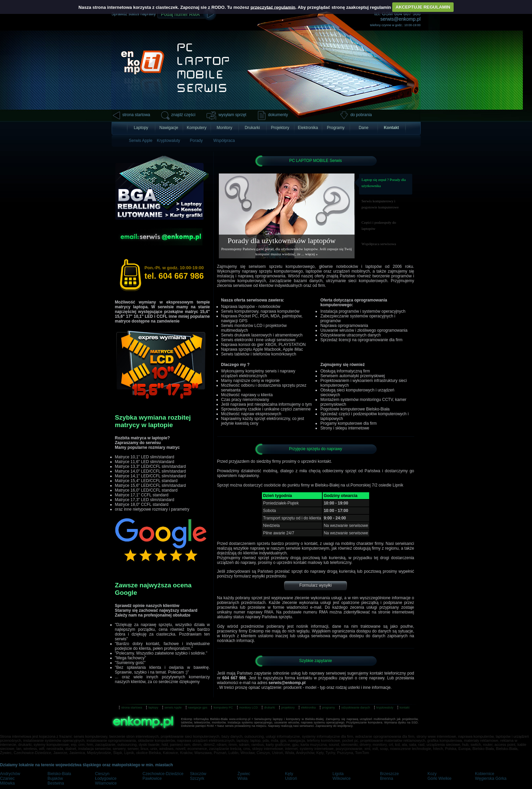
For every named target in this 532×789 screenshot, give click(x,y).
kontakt (405, 708)
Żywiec (244, 774)
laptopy (153, 708)
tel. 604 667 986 (174, 273)
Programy (336, 128)
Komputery (196, 128)
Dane (364, 128)
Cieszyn (102, 774)
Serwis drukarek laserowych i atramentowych (262, 335)
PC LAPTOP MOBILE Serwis (316, 161)
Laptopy (141, 128)
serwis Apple (173, 708)
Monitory (224, 128)
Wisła (242, 778)
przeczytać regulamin (273, 7)
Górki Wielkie (440, 778)
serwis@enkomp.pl (400, 19)
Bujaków (55, 778)
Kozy (432, 774)
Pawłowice (152, 778)
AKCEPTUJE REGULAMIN (423, 7)
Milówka (7, 783)
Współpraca (224, 141)
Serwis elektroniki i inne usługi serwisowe (258, 340)
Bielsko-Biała (59, 774)
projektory (288, 708)
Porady (196, 141)
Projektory (280, 128)
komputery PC (223, 708)
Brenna (387, 778)
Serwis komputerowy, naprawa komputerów (260, 311)
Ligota (338, 774)
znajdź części (183, 115)
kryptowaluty (385, 708)
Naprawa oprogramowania (344, 326)
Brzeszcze (389, 774)
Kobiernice (485, 774)
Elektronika (308, 128)
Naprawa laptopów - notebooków (251, 307)
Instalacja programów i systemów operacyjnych (363, 311)
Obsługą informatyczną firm (345, 371)
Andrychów (10, 774)
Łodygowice (106, 778)
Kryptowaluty (168, 141)
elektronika (308, 708)
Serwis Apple (141, 141)
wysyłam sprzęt (232, 115)
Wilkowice (341, 778)
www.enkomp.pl (240, 719)
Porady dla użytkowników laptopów (282, 241)
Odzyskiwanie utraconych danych (350, 335)
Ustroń (291, 778)
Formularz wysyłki (315, 585)
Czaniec (7, 778)
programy (328, 708)
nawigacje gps (198, 708)
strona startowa (136, 115)
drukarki (269, 708)
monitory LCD (249, 708)
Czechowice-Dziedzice (163, 774)
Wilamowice (106, 783)
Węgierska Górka (491, 778)
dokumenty (278, 115)
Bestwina (56, 783)
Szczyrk (197, 778)
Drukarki (252, 128)
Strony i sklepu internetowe (345, 428)
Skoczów (198, 774)
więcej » (311, 254)
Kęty (289, 774)
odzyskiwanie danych (356, 708)
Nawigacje (169, 128)
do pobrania (361, 115)
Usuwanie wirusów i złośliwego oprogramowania (364, 330)
